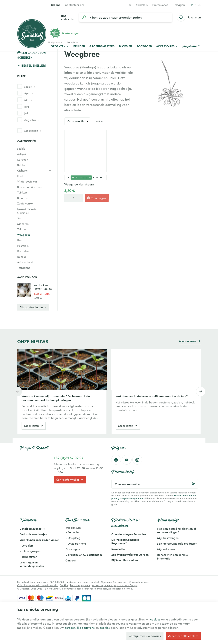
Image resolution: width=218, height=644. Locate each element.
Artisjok (22, 154)
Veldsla (22, 229)
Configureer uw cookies (145, 636)
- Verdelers (26, 545)
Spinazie (23, 198)
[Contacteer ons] (75, 5)
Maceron (23, 224)
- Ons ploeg (73, 538)
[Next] (201, 391)
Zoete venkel (25, 203)
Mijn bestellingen (168, 538)
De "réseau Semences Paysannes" (125, 541)
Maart (30, 86)
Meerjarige (33, 131)
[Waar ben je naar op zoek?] (126, 17)
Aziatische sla (26, 262)
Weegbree (24, 235)
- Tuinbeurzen (28, 557)
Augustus (31, 120)
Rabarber (23, 251)
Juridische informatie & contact (82, 582)
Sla (19, 218)
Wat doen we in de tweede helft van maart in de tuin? (152, 396)
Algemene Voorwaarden (114, 582)
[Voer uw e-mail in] (155, 484)
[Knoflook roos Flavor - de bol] (24, 290)
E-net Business (52, 588)
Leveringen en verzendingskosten (32, 564)
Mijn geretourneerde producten (177, 543)
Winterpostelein (27, 181)
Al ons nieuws (188, 341)
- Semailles (72, 532)
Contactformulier (70, 479)
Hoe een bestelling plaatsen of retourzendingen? (177, 530)
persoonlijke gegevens (80, 627)
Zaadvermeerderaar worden (130, 554)
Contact (71, 560)
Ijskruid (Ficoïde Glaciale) (27, 211)
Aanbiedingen (27, 277)
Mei (28, 100)
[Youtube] (127, 460)
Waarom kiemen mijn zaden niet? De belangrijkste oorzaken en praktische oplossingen (56, 398)
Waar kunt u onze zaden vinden (40, 540)
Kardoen (23, 159)
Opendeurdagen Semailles (129, 534)
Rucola (22, 257)
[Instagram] (137, 460)
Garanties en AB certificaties (84, 555)
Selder (21, 165)
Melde (21, 148)
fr (191, 5)
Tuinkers (22, 192)
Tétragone (24, 268)
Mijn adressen (166, 549)
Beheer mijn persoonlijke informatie (173, 556)
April (29, 93)
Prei (20, 240)
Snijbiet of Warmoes (30, 187)
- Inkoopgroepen (30, 551)
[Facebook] (116, 460)
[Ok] (194, 484)
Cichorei (22, 170)
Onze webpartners (139, 582)
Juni (28, 106)
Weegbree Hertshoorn (79, 184)
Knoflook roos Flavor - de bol (43, 287)
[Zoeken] (84, 17)
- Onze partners (76, 543)
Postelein (23, 246)
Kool (20, 176)
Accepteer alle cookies (183, 636)
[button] (167, 46)
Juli (27, 113)
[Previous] (17, 391)
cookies (155, 619)
